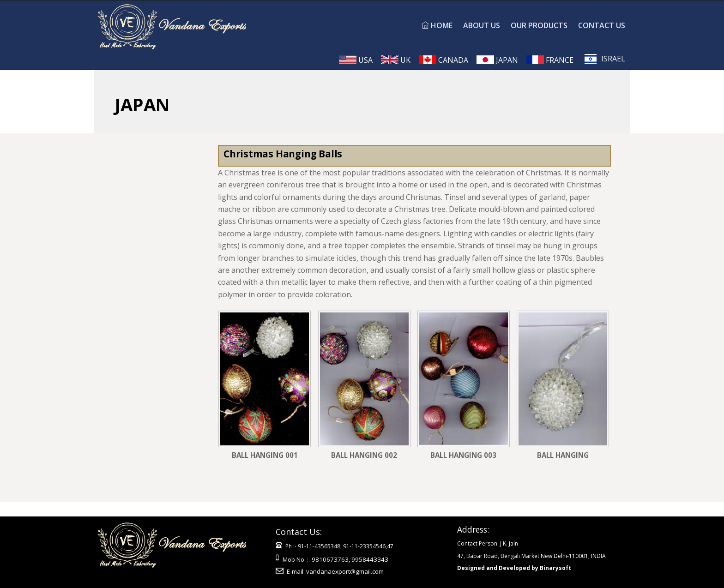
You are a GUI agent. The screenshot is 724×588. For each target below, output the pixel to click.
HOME (437, 25)
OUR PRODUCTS (539, 25)
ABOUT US (482, 25)
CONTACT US (602, 25)
